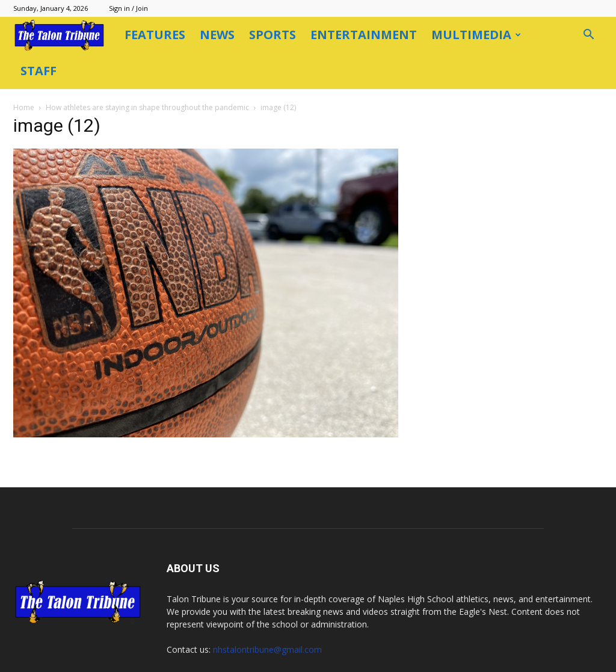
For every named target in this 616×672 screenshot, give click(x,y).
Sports (273, 35)
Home (24, 107)
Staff (38, 71)
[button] (588, 36)
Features (155, 35)
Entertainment (364, 35)
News (217, 35)
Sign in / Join (128, 8)
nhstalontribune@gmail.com (267, 649)
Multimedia (476, 35)
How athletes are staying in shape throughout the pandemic (147, 107)
